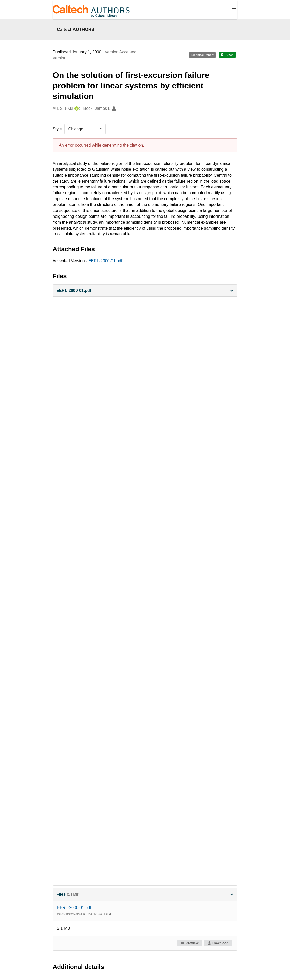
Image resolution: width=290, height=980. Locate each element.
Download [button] (218, 943)
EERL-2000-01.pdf (105, 261)
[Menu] (234, 10)
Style (57, 129)
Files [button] (145, 894)
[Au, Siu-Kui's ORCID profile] (76, 109)
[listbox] (85, 129)
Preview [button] (189, 943)
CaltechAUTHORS (76, 29)
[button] (145, 291)
